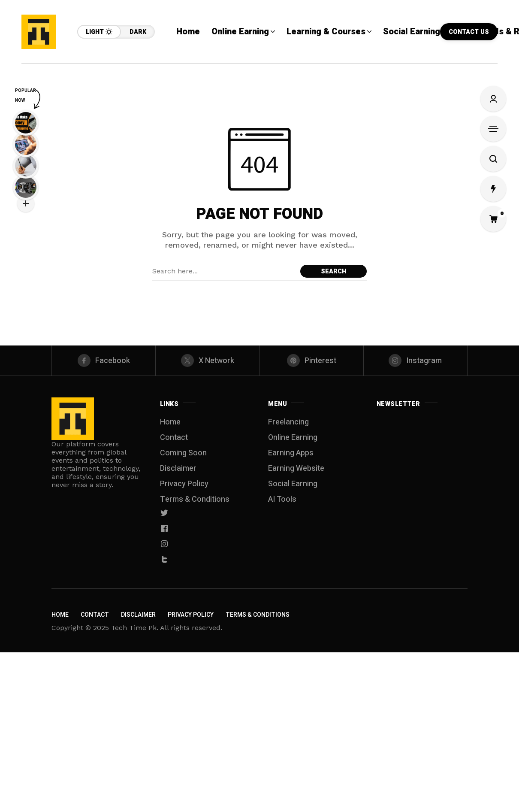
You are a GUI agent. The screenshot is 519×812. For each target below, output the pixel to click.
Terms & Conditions (195, 499)
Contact (174, 438)
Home (170, 422)
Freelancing (288, 422)
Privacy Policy (184, 484)
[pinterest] (312, 361)
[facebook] (104, 361)
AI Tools (282, 499)
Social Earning (293, 484)
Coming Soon (183, 453)
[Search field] (224, 271)
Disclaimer (178, 468)
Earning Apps (291, 453)
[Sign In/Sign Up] (493, 99)
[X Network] (207, 361)
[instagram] (415, 361)
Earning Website (296, 468)
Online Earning (293, 438)
